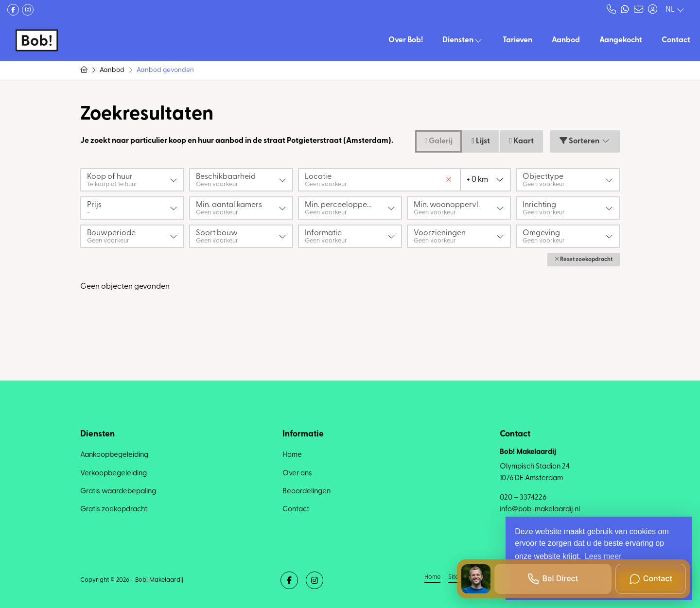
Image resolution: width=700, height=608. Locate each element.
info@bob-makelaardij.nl (540, 510)
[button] (584, 260)
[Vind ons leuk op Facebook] (13, 10)
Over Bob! (406, 40)
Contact (676, 40)
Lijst (481, 141)
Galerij (438, 141)
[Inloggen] (652, 10)
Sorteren (585, 141)
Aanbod (566, 40)
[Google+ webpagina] (28, 10)
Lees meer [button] (603, 556)
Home (432, 577)
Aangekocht (621, 40)
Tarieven (517, 40)
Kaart (521, 141)
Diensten (463, 40)
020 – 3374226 (523, 498)
